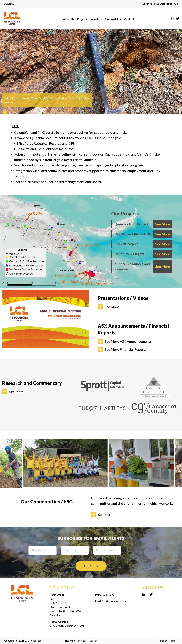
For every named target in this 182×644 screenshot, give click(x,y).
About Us (69, 19)
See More (112, 307)
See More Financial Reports (126, 349)
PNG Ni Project (126, 244)
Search (93, 641)
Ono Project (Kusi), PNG (133, 234)
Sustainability (113, 19)
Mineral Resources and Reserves (132, 266)
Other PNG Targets (129, 254)
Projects (82, 19)
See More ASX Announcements (128, 341)
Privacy (82, 641)
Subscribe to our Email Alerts (160, 4)
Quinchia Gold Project (131, 224)
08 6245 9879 (107, 595)
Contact (129, 19)
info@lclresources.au (114, 601)
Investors (96, 19)
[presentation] (147, 551)
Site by (167, 641)
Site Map (70, 641)
